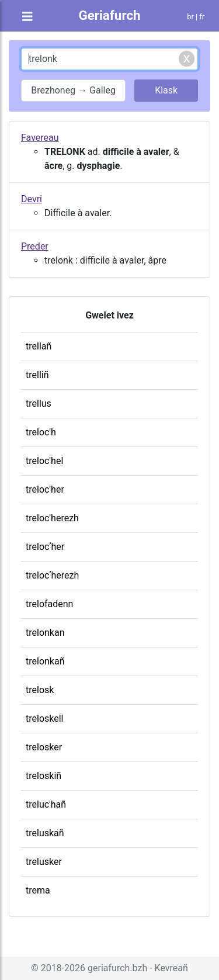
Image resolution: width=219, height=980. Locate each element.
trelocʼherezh (52, 575)
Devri (32, 199)
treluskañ (45, 833)
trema (38, 890)
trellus (39, 404)
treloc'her (45, 489)
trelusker (44, 862)
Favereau (40, 138)
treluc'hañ (46, 804)
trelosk (40, 690)
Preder (35, 246)
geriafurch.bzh (117, 968)
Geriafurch (109, 15)
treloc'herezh (52, 518)
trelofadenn (49, 604)
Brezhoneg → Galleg (73, 90)
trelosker (44, 747)
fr (202, 17)
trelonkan (45, 633)
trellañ (39, 346)
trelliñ (37, 375)
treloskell (44, 718)
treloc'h (41, 432)
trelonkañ (45, 661)
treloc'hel (44, 461)
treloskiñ (44, 776)
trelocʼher (45, 547)
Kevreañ (171, 968)
